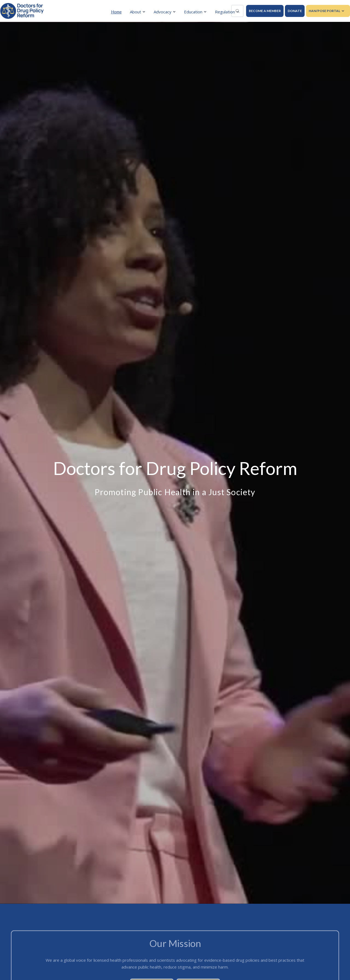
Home (116, 12)
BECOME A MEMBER (265, 11)
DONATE (295, 11)
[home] (22, 11)
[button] (139, 12)
